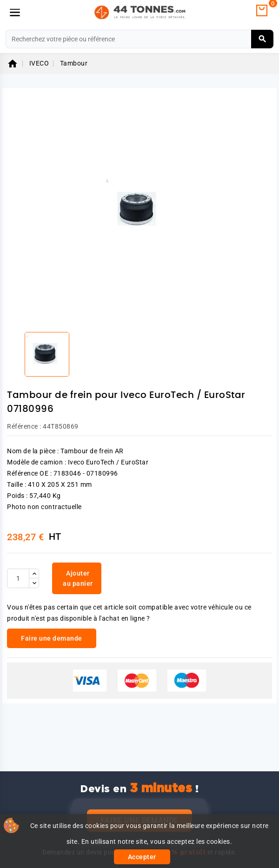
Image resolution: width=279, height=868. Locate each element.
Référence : (24, 426)
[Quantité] (18, 578)
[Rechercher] (139, 39)
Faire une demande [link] (52, 638)
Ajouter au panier (78, 578)
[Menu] (15, 13)
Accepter (142, 857)
